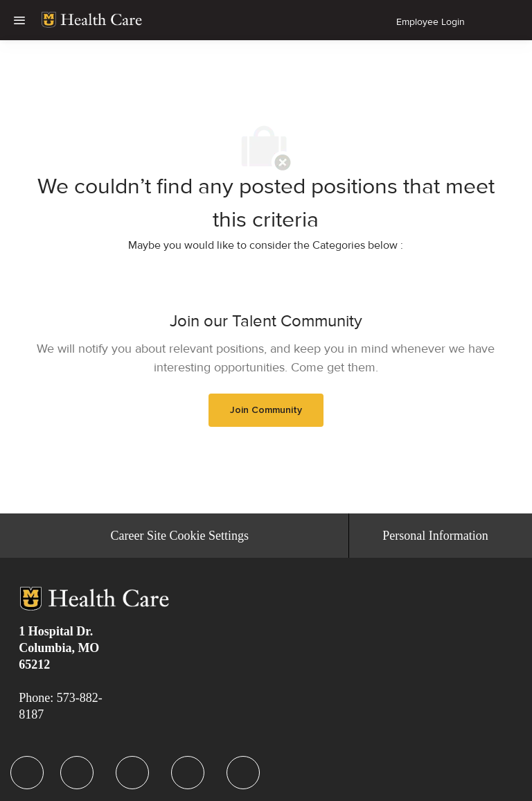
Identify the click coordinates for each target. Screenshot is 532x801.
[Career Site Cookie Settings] (180, 536)
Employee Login (431, 22)
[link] (92, 20)
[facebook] (27, 773)
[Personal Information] (435, 536)
